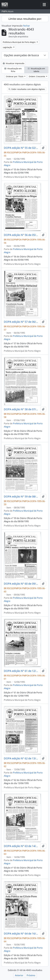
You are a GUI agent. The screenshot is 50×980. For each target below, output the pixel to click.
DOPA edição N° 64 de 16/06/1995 (22, 934)
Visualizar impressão (14, 63)
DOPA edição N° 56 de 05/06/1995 (22, 235)
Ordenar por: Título (15, 76)
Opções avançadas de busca (21, 55)
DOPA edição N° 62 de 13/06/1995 (22, 758)
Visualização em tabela (36, 70)
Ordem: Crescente (37, 76)
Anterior (19, 975)
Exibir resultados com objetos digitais (27, 89)
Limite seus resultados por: (25, 19)
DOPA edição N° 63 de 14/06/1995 (22, 846)
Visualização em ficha (13, 70)
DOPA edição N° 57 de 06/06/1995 (22, 322)
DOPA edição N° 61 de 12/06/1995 (22, 671)
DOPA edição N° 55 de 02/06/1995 (22, 148)
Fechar (26, 26)
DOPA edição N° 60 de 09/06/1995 (22, 584)
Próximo (31, 975)
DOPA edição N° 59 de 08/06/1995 (22, 497)
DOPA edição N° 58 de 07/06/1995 (22, 409)
